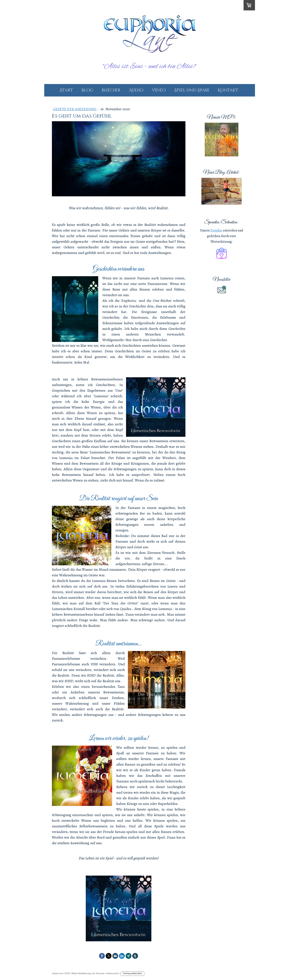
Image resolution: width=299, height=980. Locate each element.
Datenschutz (113, 973)
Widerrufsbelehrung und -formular (88, 973)
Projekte (216, 230)
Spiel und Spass (192, 90)
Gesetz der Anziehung (75, 109)
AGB (67, 973)
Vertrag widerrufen (132, 973)
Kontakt (228, 90)
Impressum (58, 973)
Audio (136, 90)
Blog (87, 90)
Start (66, 90)
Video (159, 90)
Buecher (111, 90)
